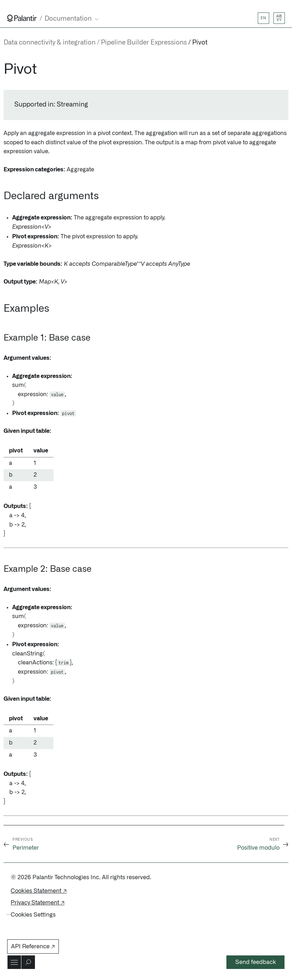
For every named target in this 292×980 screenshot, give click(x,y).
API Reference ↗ (33, 947)
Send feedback (256, 962)
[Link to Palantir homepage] (22, 18)
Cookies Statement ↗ (39, 891)
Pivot (200, 43)
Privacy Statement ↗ (38, 903)
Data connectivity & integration (50, 43)
